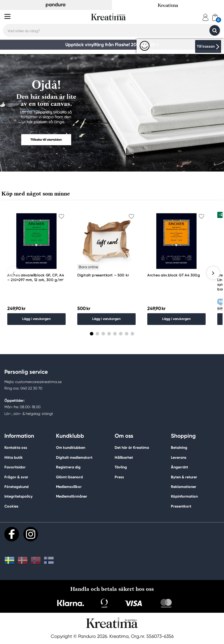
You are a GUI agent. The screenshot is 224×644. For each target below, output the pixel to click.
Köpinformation (184, 497)
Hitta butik (14, 458)
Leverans (179, 458)
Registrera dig (68, 467)
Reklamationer (184, 487)
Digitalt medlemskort (74, 458)
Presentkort (181, 507)
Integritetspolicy (19, 497)
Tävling (121, 467)
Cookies (11, 507)
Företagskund (16, 487)
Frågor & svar (16, 477)
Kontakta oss (16, 448)
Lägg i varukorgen (36, 319)
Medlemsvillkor (69, 487)
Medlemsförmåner (72, 497)
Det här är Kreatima (132, 448)
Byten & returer (184, 477)
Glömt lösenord (69, 477)
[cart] (215, 17)
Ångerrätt (180, 467)
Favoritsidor (15, 467)
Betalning (179, 448)
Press (119, 477)
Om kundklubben (71, 448)
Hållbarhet (124, 458)
